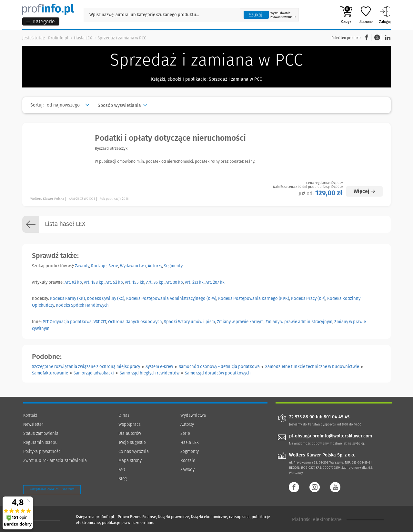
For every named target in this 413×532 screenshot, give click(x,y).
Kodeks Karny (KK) (67, 298)
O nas (124, 415)
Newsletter (33, 424)
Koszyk (346, 15)
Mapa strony (130, 460)
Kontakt (30, 415)
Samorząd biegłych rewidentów (150, 373)
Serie (113, 266)
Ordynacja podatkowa (71, 322)
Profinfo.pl (58, 38)
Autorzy (155, 266)
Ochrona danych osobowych (135, 322)
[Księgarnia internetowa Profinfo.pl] (48, 9)
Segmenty (173, 266)
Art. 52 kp (114, 282)
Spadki (171, 322)
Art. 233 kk (194, 282)
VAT (97, 322)
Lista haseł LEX (54, 224)
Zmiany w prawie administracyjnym (299, 322)
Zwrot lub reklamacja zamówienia (55, 460)
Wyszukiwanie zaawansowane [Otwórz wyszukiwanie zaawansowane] (283, 15)
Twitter (377, 38)
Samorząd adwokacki (94, 373)
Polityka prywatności (42, 451)
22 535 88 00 (302, 417)
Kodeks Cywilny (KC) (106, 298)
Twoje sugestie (132, 442)
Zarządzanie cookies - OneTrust (52, 489)
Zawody (82, 266)
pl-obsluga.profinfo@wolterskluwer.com (331, 436)
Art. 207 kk (215, 282)
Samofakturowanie (50, 373)
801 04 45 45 (337, 417)
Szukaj (256, 15)
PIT (46, 322)
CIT (103, 322)
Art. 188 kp (94, 282)
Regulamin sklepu (40, 442)
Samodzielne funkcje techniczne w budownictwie (312, 367)
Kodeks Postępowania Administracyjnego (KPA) (171, 298)
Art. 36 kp (155, 282)
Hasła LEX (83, 38)
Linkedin (387, 38)
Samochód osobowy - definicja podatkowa (219, 367)
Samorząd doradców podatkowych (218, 373)
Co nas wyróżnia (134, 451)
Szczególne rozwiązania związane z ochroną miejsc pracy (86, 367)
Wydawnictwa (133, 266)
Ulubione (366, 15)
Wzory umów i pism (196, 322)
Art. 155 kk (135, 282)
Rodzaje (99, 266)
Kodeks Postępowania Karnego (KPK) (254, 298)
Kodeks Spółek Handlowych (82, 305)
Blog (123, 479)
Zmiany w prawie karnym (240, 322)
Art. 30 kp (174, 282)
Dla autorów (130, 433)
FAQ (122, 470)
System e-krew (159, 367)
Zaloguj (385, 15)
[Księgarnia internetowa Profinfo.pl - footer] (41, 520)
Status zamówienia (41, 433)
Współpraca (130, 424)
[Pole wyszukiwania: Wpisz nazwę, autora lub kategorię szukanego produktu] (162, 15)
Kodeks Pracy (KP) (308, 298)
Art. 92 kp (73, 282)
